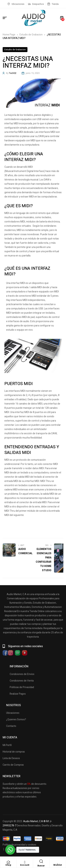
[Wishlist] (58, 862)
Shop (8, 865)
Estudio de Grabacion (31, 35)
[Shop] (8, 862)
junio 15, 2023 (33, 73)
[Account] (25, 862)
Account (25, 865)
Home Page (9, 35)
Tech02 (13, 73)
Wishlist (58, 865)
